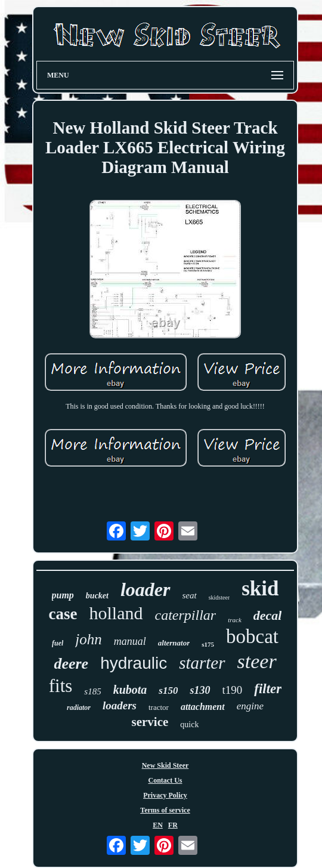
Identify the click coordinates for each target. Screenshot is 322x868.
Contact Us (165, 780)
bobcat (252, 637)
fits (61, 686)
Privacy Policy (165, 795)
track (235, 620)
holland (116, 613)
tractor (159, 707)
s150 (168, 691)
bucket (97, 596)
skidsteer (219, 597)
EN (158, 825)
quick (189, 725)
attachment (203, 707)
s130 (200, 690)
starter (202, 663)
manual (130, 641)
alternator (174, 643)
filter (268, 689)
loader (145, 589)
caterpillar (186, 615)
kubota (130, 690)
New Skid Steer (165, 765)
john (88, 639)
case (63, 614)
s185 (92, 691)
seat (190, 595)
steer (257, 661)
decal (268, 615)
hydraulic (134, 663)
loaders (120, 705)
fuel (58, 643)
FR (173, 825)
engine (250, 706)
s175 (208, 644)
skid (260, 589)
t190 (233, 690)
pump (63, 595)
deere (71, 664)
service (150, 722)
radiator (79, 708)
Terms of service (165, 810)
